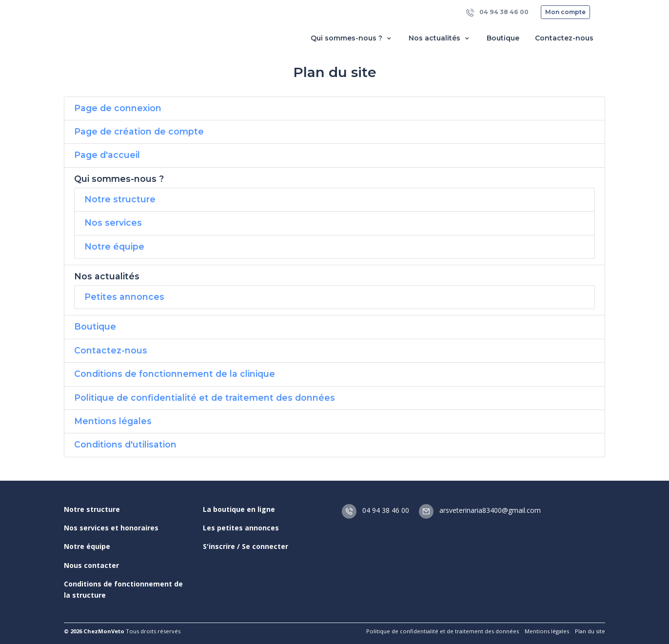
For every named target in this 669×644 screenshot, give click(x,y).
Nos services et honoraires (111, 528)
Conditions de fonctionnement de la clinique (175, 374)
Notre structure (120, 199)
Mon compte (565, 12)
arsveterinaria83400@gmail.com (480, 510)
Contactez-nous (564, 38)
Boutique (503, 38)
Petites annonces (124, 297)
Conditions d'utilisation (125, 444)
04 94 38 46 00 (497, 12)
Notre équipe (114, 246)
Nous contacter (91, 565)
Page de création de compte (139, 131)
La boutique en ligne (239, 509)
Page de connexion (118, 108)
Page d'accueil (107, 155)
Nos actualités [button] (440, 38)
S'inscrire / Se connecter (246, 546)
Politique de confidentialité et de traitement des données (205, 398)
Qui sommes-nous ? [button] (352, 38)
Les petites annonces (241, 528)
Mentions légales (113, 421)
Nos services (113, 223)
